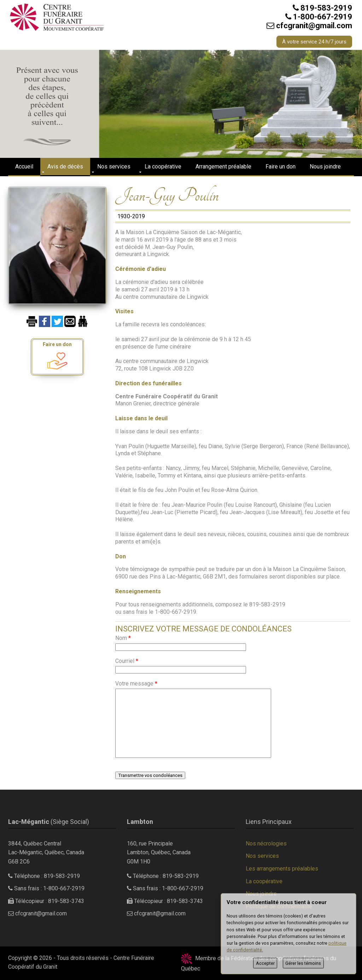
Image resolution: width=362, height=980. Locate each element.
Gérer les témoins (303, 963)
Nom (123, 638)
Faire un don (281, 167)
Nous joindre (325, 167)
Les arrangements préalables (282, 869)
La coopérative (163, 167)
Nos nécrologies (266, 844)
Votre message (136, 684)
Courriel (127, 661)
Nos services (114, 167)
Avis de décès (65, 167)
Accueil (24, 167)
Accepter (265, 963)
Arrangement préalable (223, 167)
